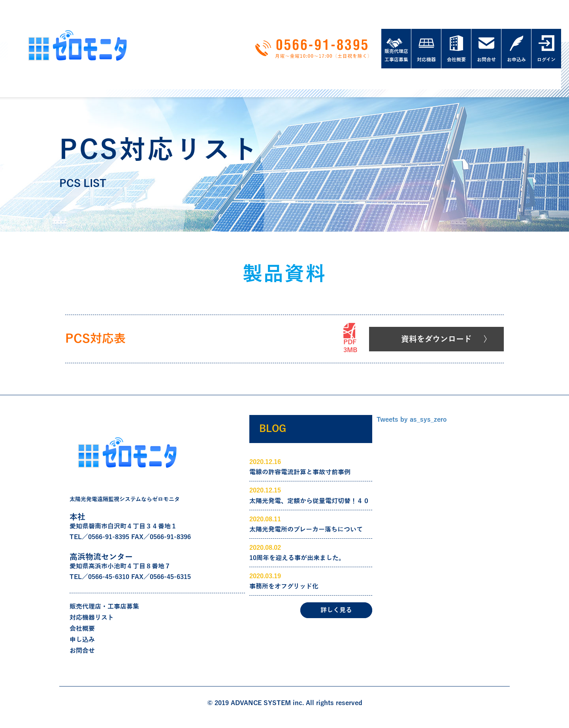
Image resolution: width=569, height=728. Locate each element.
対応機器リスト (92, 618)
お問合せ (82, 651)
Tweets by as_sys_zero (412, 420)
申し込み (82, 640)
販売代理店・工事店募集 (104, 607)
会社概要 (82, 629)
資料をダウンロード (436, 339)
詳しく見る (336, 610)
